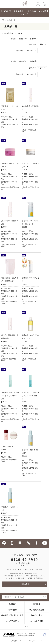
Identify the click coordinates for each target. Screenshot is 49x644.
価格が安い (23, 39)
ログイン (24, 626)
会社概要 (12, 604)
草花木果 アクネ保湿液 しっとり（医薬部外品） (30, 396)
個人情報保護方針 (37, 610)
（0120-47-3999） (24, 576)
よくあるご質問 (37, 621)
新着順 (13, 39)
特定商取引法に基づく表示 (12, 615)
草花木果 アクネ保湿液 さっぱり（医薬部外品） (10, 396)
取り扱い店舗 (37, 615)
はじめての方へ (12, 621)
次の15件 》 (32, 51)
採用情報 (37, 604)
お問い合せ (25, 584)
